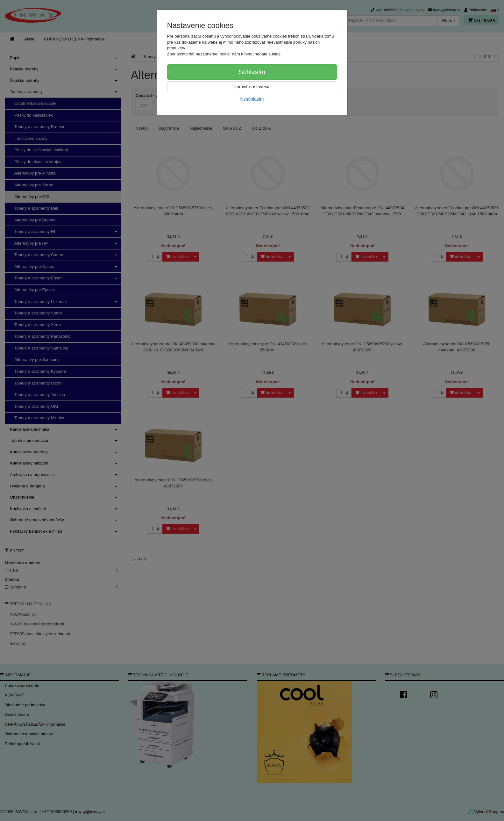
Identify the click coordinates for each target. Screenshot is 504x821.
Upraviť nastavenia (252, 87)
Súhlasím (252, 72)
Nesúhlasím (252, 99)
